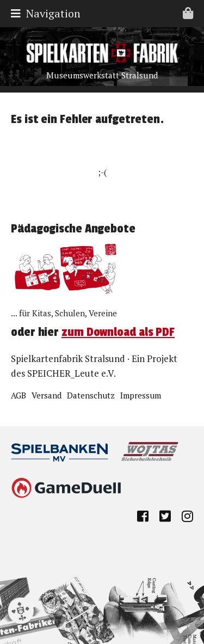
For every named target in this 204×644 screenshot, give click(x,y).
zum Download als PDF (118, 332)
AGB (18, 395)
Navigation (105, 13)
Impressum (141, 395)
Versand (47, 395)
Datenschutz (91, 395)
